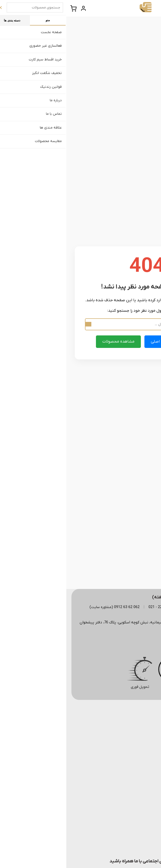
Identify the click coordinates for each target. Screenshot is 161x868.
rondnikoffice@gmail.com (126, 643)
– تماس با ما (140, 752)
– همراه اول (141, 773)
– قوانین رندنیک (137, 726)
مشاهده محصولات (52, 342)
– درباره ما (142, 743)
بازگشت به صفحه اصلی (105, 342)
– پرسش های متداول (133, 735)
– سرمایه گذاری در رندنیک (130, 846)
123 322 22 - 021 (133, 607)
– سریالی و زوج (139, 799)
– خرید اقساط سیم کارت (132, 829)
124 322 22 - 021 (96, 607)
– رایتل (144, 790)
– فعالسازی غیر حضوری (132, 820)
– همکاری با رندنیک (135, 837)
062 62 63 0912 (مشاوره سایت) (48, 607)
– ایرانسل (143, 782)
